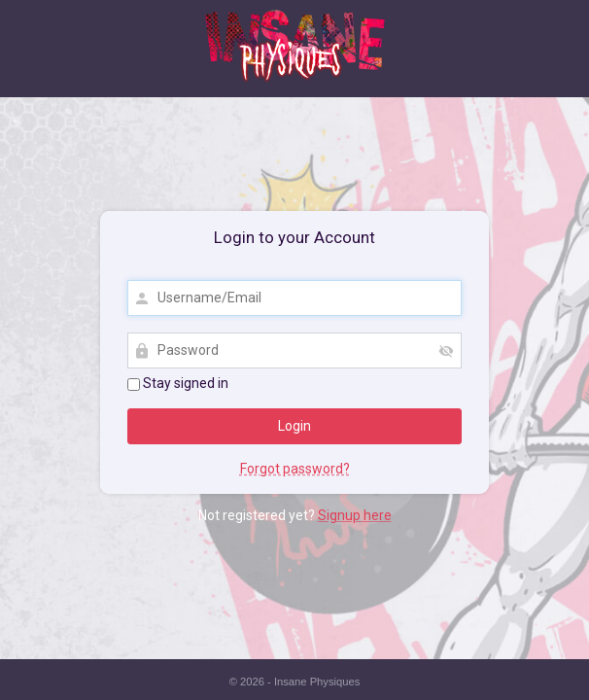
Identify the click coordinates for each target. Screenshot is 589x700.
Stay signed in (178, 383)
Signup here (355, 515)
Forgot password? (295, 469)
